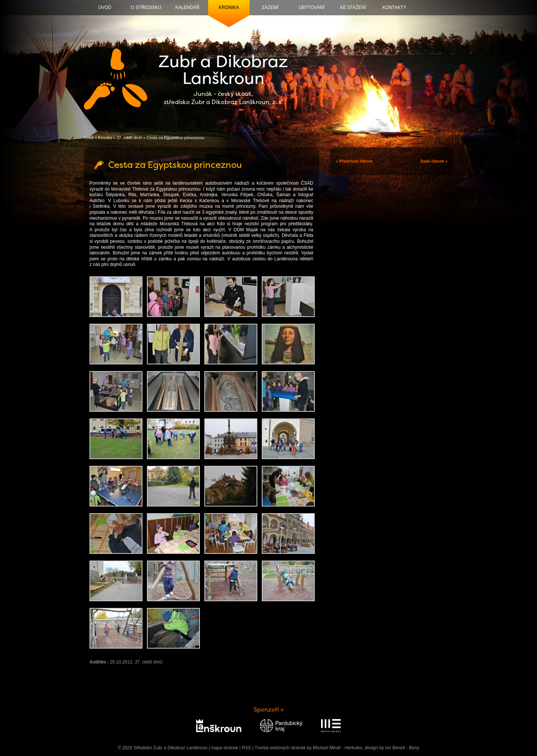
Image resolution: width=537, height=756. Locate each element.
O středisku (146, 7)
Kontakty (395, 7)
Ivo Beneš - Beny (402, 748)
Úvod (105, 7)
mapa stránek (225, 748)
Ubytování (312, 7)
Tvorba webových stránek (280, 748)
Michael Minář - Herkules (338, 748)
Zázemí (270, 7)
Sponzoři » (269, 710)
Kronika (229, 7)
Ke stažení (353, 7)
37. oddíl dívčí (129, 138)
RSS (246, 748)
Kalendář (187, 7)
